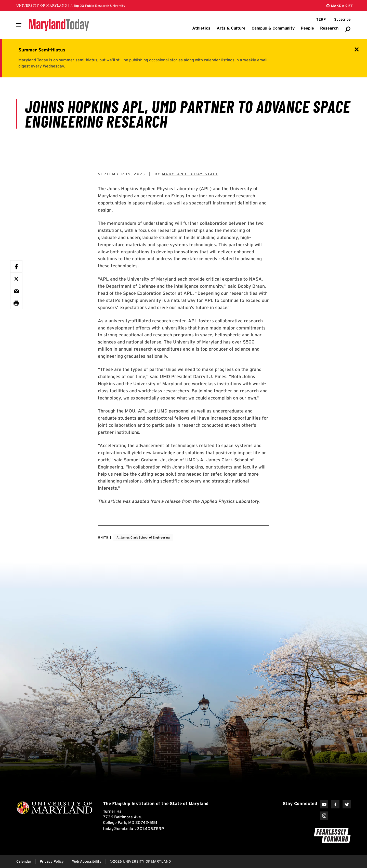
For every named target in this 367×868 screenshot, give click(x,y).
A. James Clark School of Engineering (143, 537)
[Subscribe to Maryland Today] (342, 20)
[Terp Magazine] (321, 20)
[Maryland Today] (59, 25)
